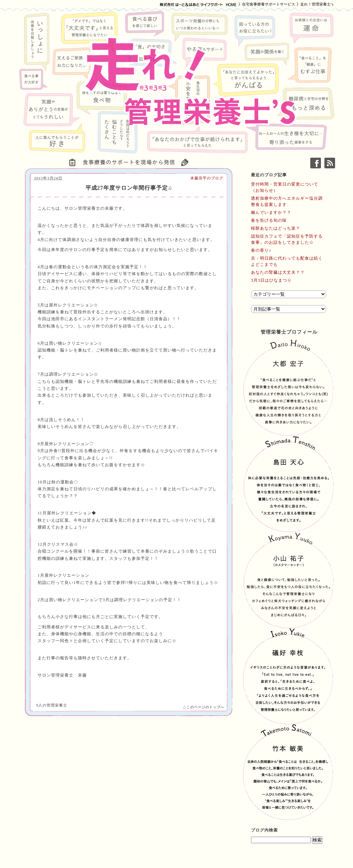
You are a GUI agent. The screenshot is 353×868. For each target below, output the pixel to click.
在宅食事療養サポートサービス (269, 4)
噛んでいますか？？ (271, 212)
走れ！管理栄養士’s (317, 4)
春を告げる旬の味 (269, 220)
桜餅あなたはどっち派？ (276, 228)
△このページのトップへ (204, 707)
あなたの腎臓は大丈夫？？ (278, 272)
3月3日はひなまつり (271, 280)
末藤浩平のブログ (207, 178)
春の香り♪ (261, 250)
